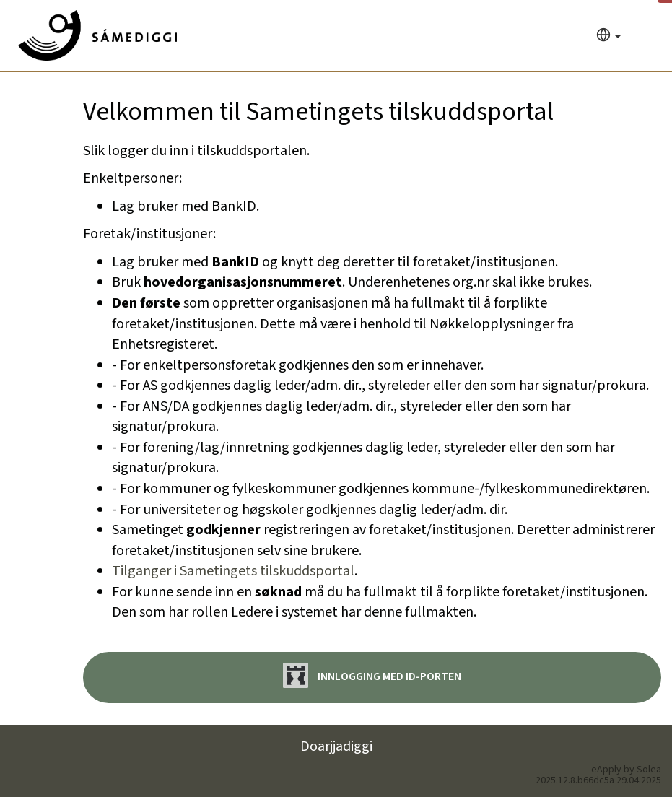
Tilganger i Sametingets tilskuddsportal (233, 571)
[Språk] (608, 36)
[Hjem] (97, 35)
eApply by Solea (626, 770)
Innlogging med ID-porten (372, 675)
